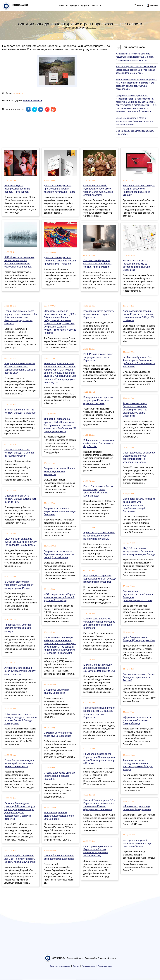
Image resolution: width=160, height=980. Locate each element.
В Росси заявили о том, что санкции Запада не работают (20, 411)
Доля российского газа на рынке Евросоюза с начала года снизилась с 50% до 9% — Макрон (139, 316)
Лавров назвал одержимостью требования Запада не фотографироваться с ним (138, 596)
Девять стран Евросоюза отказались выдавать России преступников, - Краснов (60, 261)
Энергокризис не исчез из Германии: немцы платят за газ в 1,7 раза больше (59, 554)
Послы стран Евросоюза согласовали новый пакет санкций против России (97, 264)
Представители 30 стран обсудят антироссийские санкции (18, 628)
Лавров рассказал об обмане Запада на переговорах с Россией (139, 677)
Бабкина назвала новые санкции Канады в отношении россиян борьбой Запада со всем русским (21, 719)
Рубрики (85, 5)
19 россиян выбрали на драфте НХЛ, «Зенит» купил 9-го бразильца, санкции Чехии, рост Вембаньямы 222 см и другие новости (60, 425)
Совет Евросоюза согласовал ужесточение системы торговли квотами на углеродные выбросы (139, 457)
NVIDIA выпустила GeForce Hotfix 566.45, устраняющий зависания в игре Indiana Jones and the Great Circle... (136, 70)
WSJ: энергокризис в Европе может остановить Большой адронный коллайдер (60, 597)
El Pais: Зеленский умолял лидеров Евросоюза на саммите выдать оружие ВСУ (99, 668)
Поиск (139, 6)
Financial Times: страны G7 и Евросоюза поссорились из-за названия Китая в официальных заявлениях (99, 805)
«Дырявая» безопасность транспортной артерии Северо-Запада (137, 720)
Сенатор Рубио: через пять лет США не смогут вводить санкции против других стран (20, 859)
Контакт (96, 5)
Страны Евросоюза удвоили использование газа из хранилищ (59, 776)
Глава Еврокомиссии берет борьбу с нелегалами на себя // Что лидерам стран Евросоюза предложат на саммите (21, 317)
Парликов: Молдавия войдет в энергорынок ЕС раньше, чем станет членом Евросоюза (99, 713)
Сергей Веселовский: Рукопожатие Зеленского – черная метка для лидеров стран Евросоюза (98, 190)
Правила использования (60, 966)
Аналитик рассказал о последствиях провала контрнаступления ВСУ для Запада (138, 765)
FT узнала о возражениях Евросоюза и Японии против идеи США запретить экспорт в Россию (100, 759)
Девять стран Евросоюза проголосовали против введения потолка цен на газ (60, 189)
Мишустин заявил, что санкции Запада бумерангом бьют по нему (20, 499)
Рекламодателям (105, 966)
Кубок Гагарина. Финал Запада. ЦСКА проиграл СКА (139, 639)
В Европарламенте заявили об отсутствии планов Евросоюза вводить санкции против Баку (20, 368)
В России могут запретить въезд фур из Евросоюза (58, 734)
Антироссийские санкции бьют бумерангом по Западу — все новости (20, 671)
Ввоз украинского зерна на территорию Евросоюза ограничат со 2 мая (98, 400)
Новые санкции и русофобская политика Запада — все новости (17, 189)
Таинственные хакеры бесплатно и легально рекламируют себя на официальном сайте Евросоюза (135, 410)
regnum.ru (18, 93)
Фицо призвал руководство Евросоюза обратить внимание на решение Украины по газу (98, 851)
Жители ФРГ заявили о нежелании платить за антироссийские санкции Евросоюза (136, 265)
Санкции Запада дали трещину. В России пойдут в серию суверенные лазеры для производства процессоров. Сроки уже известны (20, 811)
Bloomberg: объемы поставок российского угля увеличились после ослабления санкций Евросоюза (139, 505)
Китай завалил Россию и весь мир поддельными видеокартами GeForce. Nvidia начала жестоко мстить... (135, 57)
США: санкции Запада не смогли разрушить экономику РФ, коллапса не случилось (20, 542)
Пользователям (88, 966)
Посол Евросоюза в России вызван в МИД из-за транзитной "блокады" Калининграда (99, 491)
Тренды (74, 5)
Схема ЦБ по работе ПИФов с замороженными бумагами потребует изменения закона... (134, 121)
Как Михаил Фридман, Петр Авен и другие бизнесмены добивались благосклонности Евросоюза (139, 362)
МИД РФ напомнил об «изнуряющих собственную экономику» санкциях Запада (139, 551)
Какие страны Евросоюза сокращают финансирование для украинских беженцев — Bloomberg (99, 623)
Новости (63, 5)
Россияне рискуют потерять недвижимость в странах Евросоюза (99, 314)
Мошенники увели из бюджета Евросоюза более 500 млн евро (59, 816)
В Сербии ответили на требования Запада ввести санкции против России (19, 585)
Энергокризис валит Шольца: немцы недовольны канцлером (60, 471)
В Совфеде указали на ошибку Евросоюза (56, 691)
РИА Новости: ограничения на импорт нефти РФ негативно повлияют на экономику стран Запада (19, 262)
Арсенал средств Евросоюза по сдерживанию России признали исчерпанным (99, 536)
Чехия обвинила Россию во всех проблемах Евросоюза (59, 857)
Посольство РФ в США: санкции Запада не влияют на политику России (19, 453)
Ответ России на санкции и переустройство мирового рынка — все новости (19, 763)
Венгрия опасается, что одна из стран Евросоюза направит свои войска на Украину (139, 190)
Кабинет (152, 6)
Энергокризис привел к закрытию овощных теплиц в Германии (60, 511)
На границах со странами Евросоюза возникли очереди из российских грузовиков (100, 579)
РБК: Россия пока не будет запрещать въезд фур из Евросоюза (98, 357)
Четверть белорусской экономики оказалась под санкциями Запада (137, 843)
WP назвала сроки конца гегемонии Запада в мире (137, 808)
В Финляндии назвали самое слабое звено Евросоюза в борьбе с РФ (99, 443)
